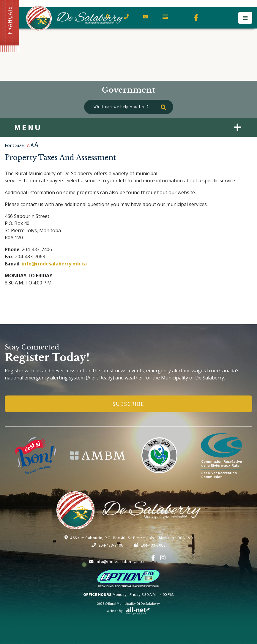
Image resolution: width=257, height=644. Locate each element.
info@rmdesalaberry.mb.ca (54, 264)
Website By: (129, 611)
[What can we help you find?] (129, 107)
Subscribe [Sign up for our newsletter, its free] (128, 404)
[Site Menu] (128, 127)
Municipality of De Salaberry (74, 18)
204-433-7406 (107, 545)
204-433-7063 (150, 545)
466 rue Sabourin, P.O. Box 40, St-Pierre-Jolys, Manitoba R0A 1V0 (129, 538)
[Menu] (245, 18)
